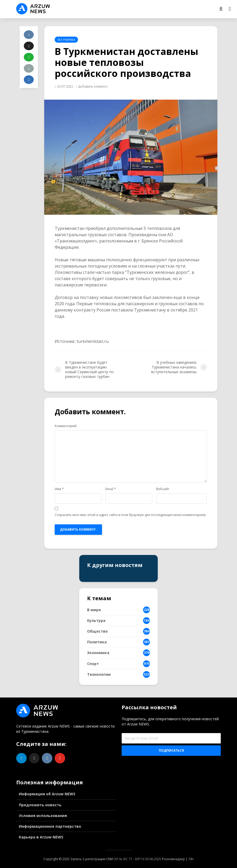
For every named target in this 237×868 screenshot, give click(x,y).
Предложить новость (40, 805)
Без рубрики (66, 40)
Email (111, 489)
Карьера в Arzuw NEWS (41, 837)
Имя (59, 489)
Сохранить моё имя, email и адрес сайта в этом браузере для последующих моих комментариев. (130, 515)
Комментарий (66, 426)
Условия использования (43, 816)
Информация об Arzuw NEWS (47, 794)
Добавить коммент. (93, 86)
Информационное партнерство (50, 826)
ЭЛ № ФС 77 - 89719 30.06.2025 (138, 859)
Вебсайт (163, 489)
